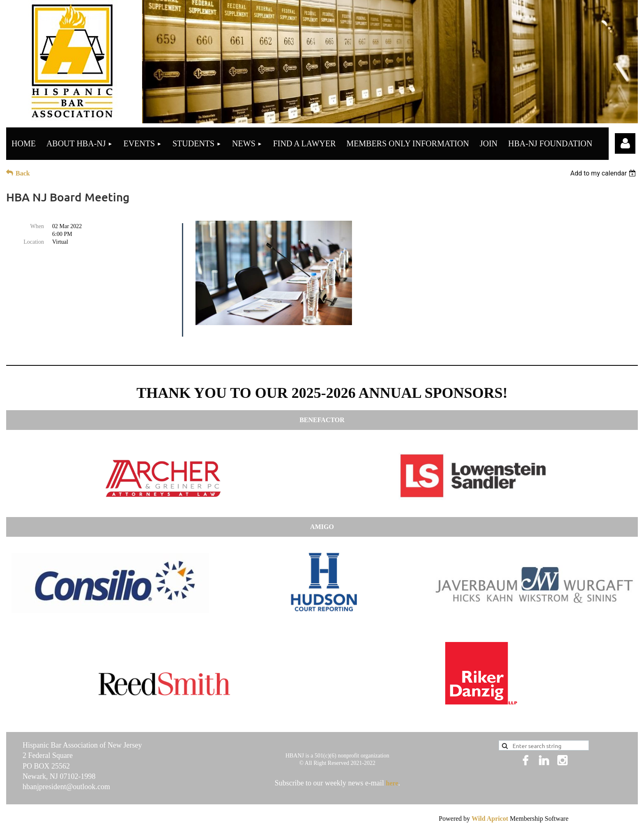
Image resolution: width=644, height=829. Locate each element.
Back (23, 173)
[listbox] (604, 173)
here (392, 783)
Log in (625, 143)
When (37, 226)
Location (34, 242)
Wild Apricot (490, 819)
